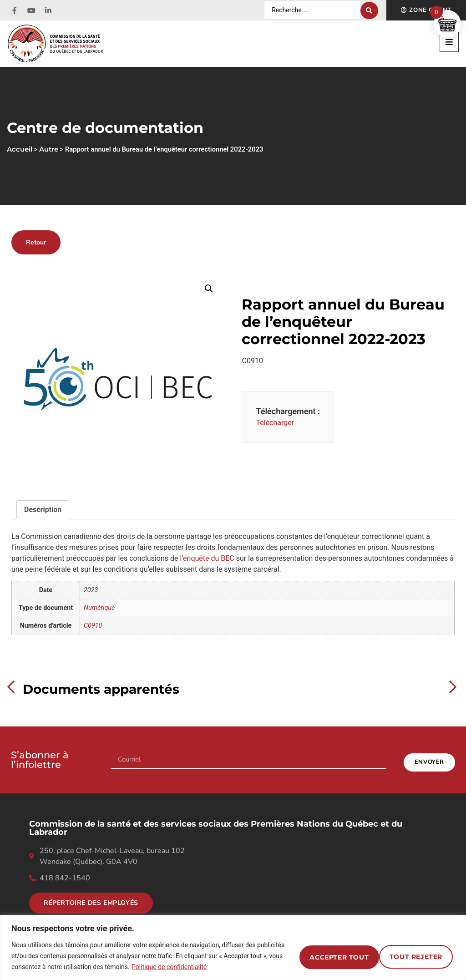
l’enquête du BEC (207, 558)
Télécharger (275, 423)
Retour (36, 242)
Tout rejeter (319, 956)
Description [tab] (43, 510)
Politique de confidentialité (230, 967)
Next (450, 687)
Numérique (99, 608)
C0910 (93, 625)
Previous (14, 687)
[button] (449, 42)
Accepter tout (410, 956)
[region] (233, 947)
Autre (49, 149)
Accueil (20, 149)
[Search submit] (369, 10)
